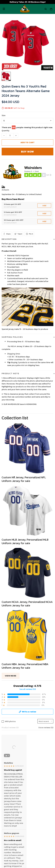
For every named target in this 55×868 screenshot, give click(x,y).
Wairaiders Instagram (11, 838)
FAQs (4, 811)
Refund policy (8, 780)
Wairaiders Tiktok (9, 829)
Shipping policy (8, 775)
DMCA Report (21, 856)
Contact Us (7, 802)
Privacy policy (8, 767)
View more (11, 646)
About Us (6, 798)
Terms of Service (9, 771)
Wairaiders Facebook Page (13, 834)
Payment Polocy (9, 784)
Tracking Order (8, 815)
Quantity (5, 131)
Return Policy (8, 807)
